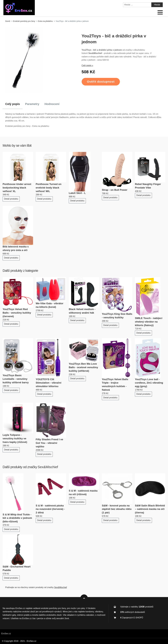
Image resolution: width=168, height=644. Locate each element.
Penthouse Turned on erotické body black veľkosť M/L (49, 188)
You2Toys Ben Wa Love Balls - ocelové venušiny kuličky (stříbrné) (83, 367)
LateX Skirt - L (77, 193)
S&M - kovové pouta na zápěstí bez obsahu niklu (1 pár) (117, 509)
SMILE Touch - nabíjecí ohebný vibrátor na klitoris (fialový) (149, 322)
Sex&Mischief (48, 467)
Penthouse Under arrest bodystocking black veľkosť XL (17, 188)
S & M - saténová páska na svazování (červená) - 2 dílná (50, 509)
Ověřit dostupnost (101, 82)
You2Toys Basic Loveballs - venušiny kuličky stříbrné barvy (16, 379)
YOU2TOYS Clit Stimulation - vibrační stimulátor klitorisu (48, 383)
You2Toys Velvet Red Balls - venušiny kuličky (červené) (17, 313)
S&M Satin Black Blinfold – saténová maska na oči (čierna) (150, 509)
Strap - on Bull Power (115, 190)
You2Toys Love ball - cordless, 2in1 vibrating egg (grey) (149, 383)
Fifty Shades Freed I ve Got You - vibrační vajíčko (49, 443)
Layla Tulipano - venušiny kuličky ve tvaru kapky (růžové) (15, 438)
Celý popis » (87, 65)
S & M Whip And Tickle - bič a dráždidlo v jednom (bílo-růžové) (17, 518)
